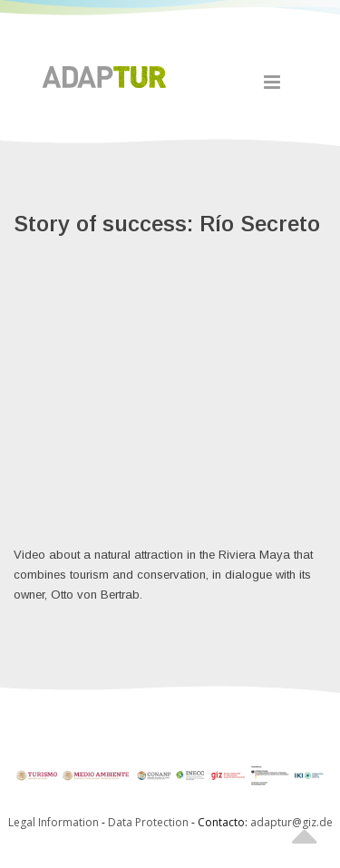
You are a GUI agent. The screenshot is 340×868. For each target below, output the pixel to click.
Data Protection (150, 822)
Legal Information (53, 822)
